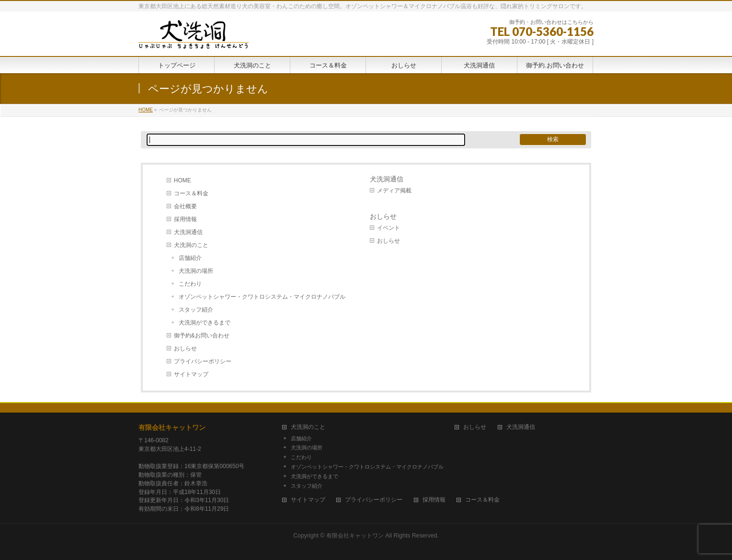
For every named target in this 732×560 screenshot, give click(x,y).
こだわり (190, 284)
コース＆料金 (191, 193)
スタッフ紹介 (196, 310)
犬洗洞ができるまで (205, 323)
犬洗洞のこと (191, 245)
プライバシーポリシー (203, 361)
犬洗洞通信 (188, 232)
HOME (183, 180)
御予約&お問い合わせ (202, 336)
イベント (389, 228)
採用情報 (185, 219)
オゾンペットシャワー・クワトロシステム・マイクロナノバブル (262, 297)
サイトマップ (191, 374)
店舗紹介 (190, 258)
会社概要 (185, 206)
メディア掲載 (394, 190)
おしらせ (185, 348)
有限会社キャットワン (172, 427)
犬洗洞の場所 (196, 271)
